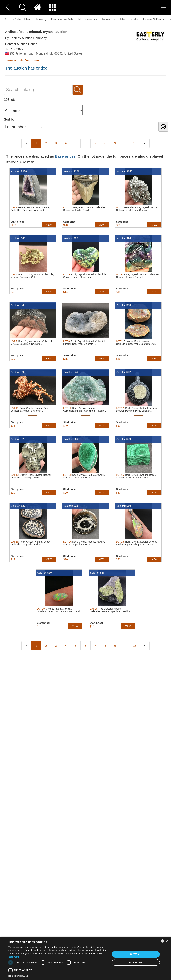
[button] (58, 976)
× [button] (167, 941)
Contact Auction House (21, 44)
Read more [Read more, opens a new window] (14, 957)
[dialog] (85, 958)
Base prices (65, 156)
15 (135, 143)
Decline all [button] (136, 962)
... (125, 143)
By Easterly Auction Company (26, 38)
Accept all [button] (136, 954)
